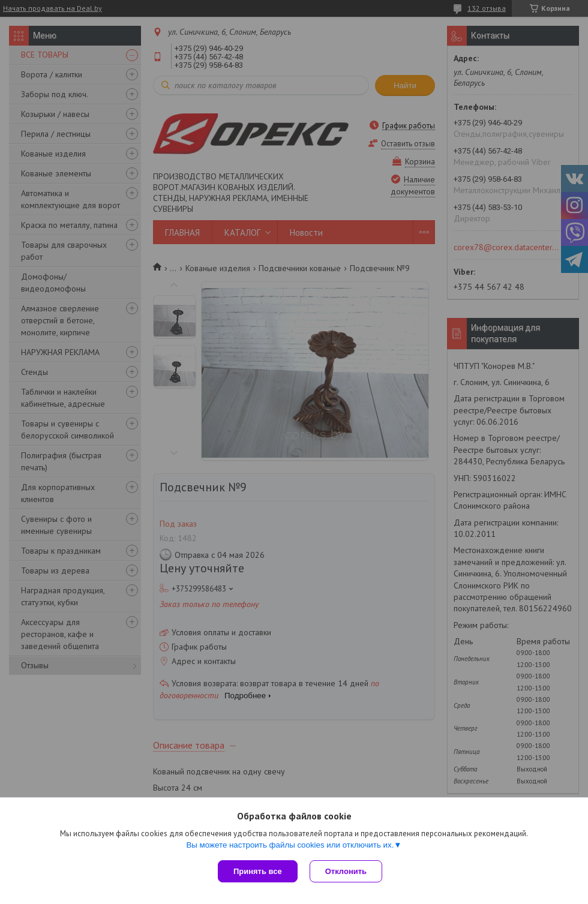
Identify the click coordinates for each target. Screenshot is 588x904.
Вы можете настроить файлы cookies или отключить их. (290, 845)
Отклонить (346, 871)
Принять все (258, 871)
